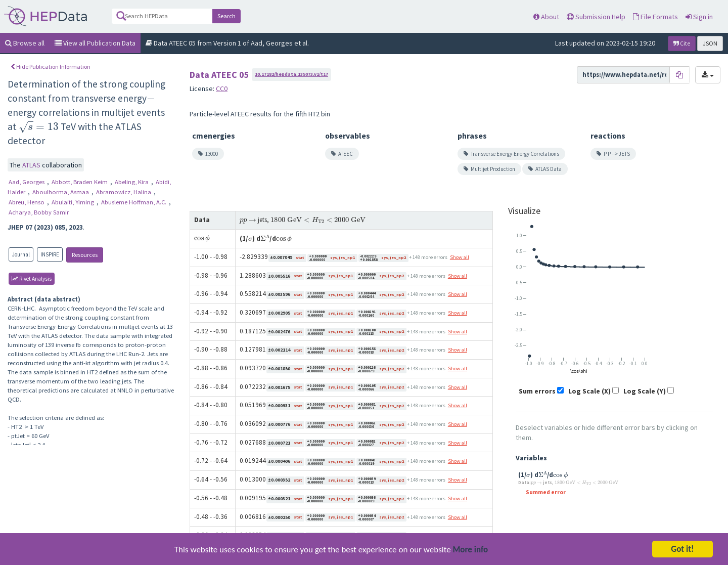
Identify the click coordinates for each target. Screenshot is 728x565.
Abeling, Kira (132, 182)
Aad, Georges (27, 182)
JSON (710, 43)
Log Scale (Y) (645, 391)
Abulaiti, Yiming (74, 202)
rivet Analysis (32, 279)
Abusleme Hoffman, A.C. (134, 202)
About (546, 17)
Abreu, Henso (27, 202)
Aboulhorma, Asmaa (61, 192)
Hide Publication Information (51, 67)
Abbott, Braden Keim (80, 182)
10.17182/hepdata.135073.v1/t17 (291, 74)
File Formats (655, 17)
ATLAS (32, 165)
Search (226, 16)
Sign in (699, 17)
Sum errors (537, 391)
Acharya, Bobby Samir (39, 212)
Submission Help (596, 17)
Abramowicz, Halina (124, 192)
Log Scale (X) (589, 391)
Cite (682, 43)
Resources (85, 255)
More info (471, 551)
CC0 (222, 89)
